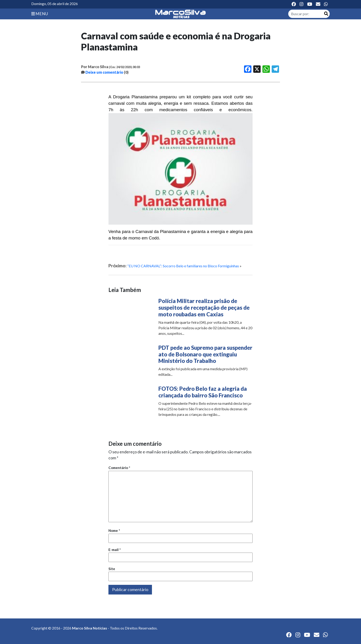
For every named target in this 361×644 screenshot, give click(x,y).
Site (112, 569)
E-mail (115, 550)
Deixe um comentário (104, 72)
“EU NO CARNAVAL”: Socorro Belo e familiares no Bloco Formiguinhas (183, 266)
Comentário (119, 468)
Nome (114, 530)
